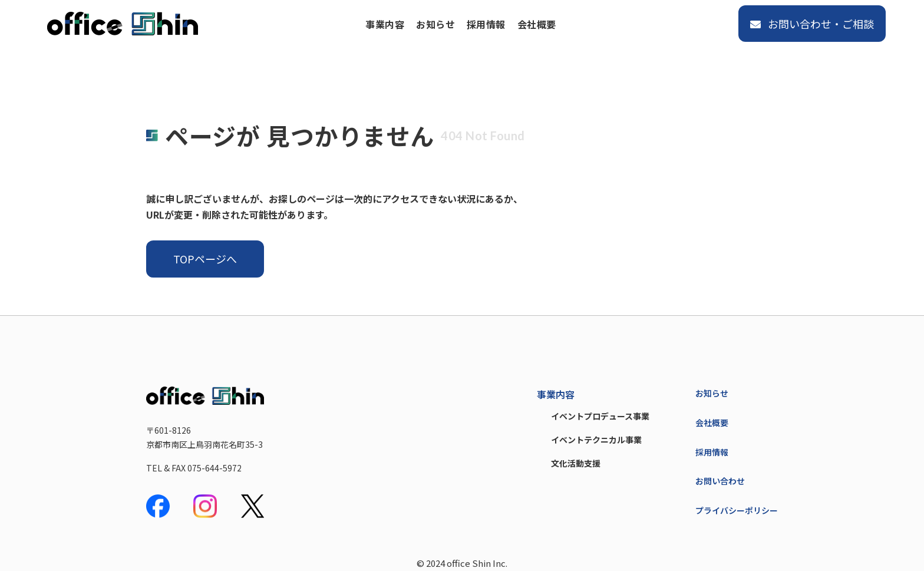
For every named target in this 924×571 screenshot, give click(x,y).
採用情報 (486, 24)
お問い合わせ (720, 481)
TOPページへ (205, 259)
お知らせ (435, 24)
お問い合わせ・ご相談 (812, 24)
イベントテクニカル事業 (596, 440)
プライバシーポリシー (737, 510)
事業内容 (385, 24)
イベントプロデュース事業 (600, 416)
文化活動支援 (576, 463)
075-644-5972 (214, 468)
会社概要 (537, 24)
